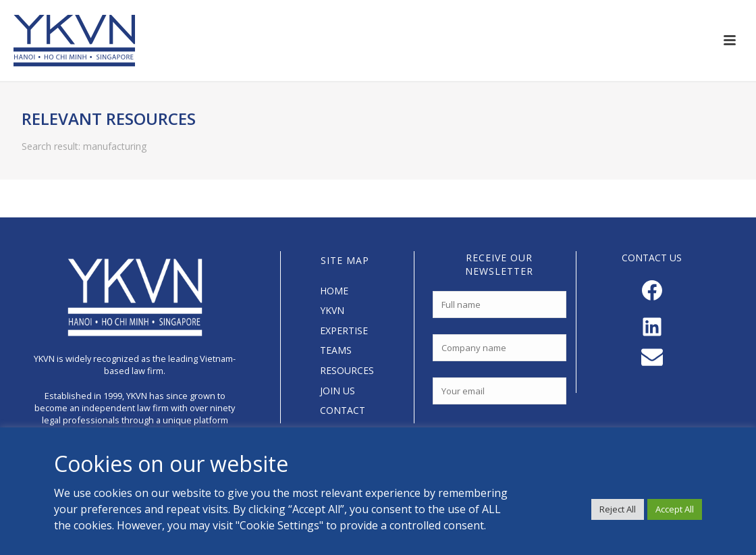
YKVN (332, 310)
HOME (334, 291)
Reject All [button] (618, 509)
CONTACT (343, 410)
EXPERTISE (344, 331)
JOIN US (337, 391)
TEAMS (336, 350)
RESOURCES (347, 370)
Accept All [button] (675, 509)
